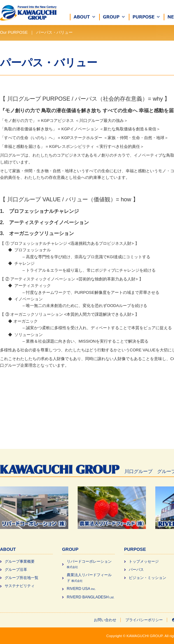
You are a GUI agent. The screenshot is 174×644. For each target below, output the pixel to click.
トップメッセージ (144, 561)
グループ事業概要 (20, 561)
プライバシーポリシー (144, 620)
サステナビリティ (20, 586)
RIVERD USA (81, 589)
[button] (85, 17)
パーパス (136, 570)
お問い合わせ (105, 620)
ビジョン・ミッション (147, 578)
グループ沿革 (16, 570)
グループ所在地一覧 (22, 578)
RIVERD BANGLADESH (90, 597)
